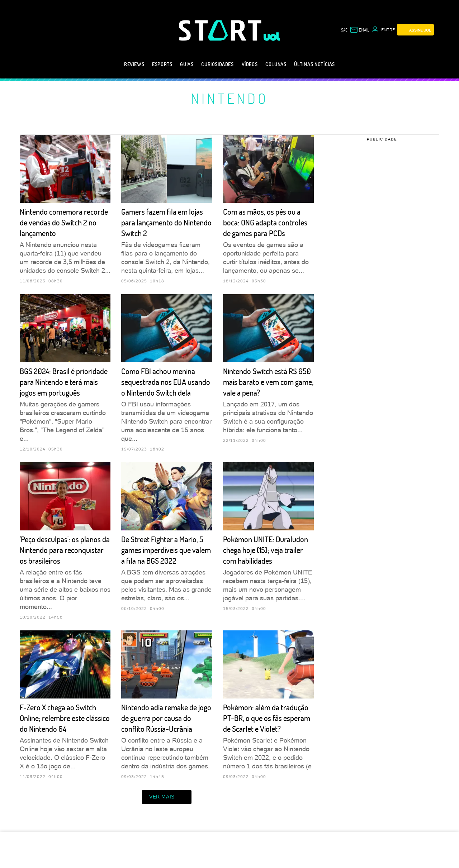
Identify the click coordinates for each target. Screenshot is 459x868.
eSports (162, 64)
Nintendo (229, 98)
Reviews (134, 64)
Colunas (276, 64)
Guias (187, 64)
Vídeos (250, 64)
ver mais (167, 797)
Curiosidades (217, 64)
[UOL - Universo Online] (272, 37)
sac (344, 30)
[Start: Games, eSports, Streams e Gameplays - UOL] (221, 30)
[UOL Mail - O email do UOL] (359, 30)
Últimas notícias (314, 64)
